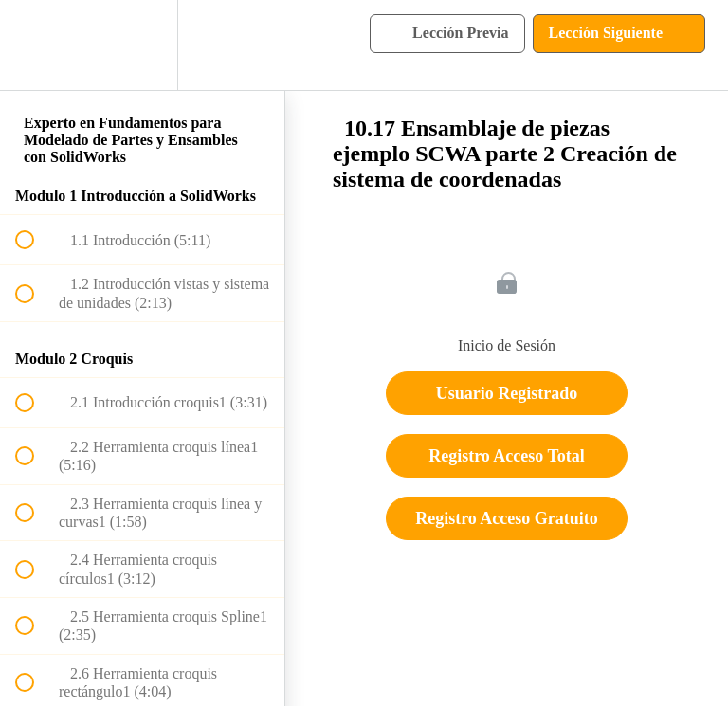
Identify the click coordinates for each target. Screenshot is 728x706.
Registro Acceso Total (507, 456)
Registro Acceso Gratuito (507, 518)
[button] (35, 45)
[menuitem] (142, 45)
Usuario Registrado (507, 393)
